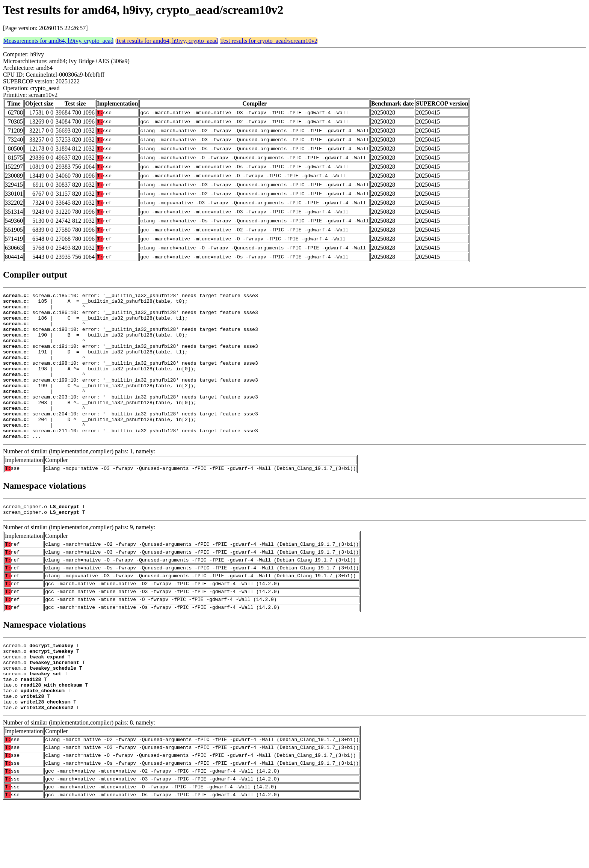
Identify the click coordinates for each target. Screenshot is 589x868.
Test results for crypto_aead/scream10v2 (269, 41)
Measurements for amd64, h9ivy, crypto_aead (58, 41)
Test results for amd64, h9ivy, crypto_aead (167, 41)
